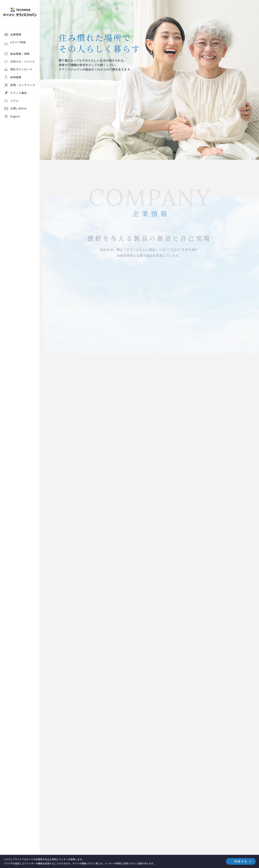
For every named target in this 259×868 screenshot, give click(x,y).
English (15, 116)
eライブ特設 (24, 44)
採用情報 (16, 77)
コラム (14, 101)
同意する (241, 861)
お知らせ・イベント (23, 61)
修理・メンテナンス (23, 85)
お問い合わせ (19, 108)
